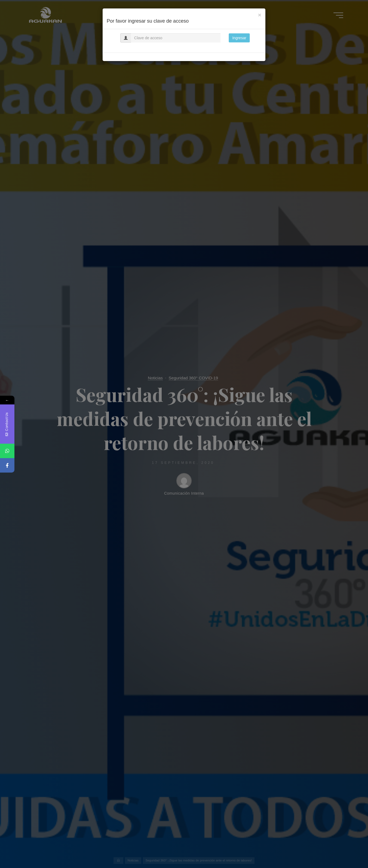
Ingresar (239, 38)
